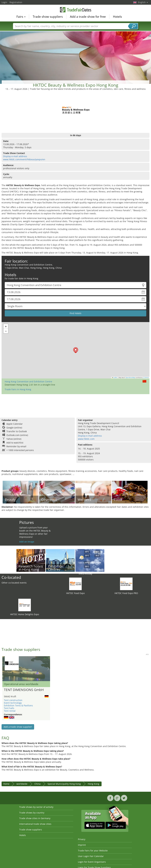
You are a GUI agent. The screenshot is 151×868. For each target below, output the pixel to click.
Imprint (82, 845)
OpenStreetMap (130, 378)
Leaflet (115, 378)
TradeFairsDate (76, 10)
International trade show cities (35, 824)
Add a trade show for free (88, 17)
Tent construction (13, 700)
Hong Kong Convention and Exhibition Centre (28, 382)
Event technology (13, 703)
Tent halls (9, 708)
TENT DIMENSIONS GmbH (24, 690)
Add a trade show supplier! (18, 727)
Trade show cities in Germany (35, 818)
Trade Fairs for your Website (93, 851)
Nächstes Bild (48, 669)
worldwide (22, 784)
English (143, 2)
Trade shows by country (32, 813)
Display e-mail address (15, 156)
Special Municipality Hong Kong (64, 784)
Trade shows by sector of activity (36, 807)
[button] (76, 350)
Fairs (21, 17)
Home (6, 784)
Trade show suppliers (48, 17)
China (37, 784)
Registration (16, 2)
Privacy (82, 839)
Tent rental (10, 711)
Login (4, 2)
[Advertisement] (76, 55)
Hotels (117, 17)
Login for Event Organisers (92, 862)
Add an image (27, 542)
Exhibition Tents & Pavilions (18, 705)
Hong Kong (93, 784)
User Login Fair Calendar (91, 856)
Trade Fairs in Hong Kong (18, 389)
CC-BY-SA (146, 378)
